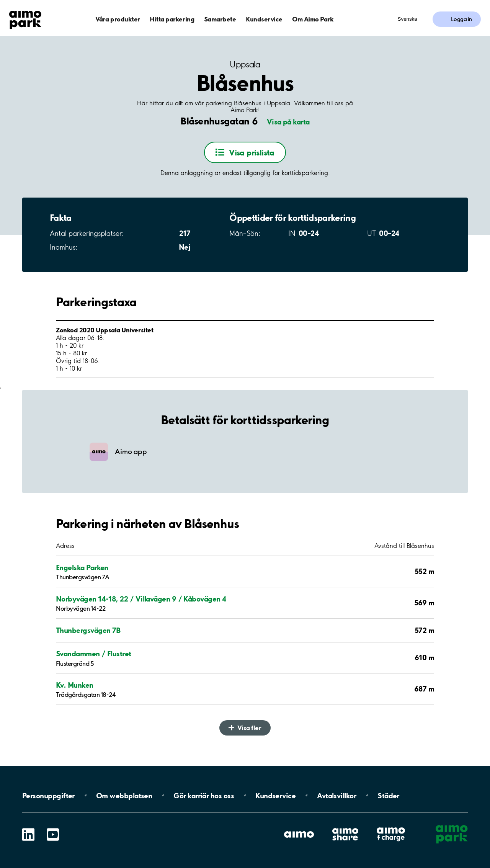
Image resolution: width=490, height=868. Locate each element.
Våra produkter (118, 19)
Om (124, 795)
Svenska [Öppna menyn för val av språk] (408, 19)
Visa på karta (288, 122)
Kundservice (264, 19)
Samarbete (220, 19)
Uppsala (245, 65)
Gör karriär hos (204, 795)
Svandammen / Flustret (94, 654)
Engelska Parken (82, 567)
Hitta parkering (172, 19)
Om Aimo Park (313, 19)
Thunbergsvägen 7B (88, 630)
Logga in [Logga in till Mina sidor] (461, 19)
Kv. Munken (75, 685)
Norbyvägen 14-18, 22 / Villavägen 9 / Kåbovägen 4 (141, 599)
